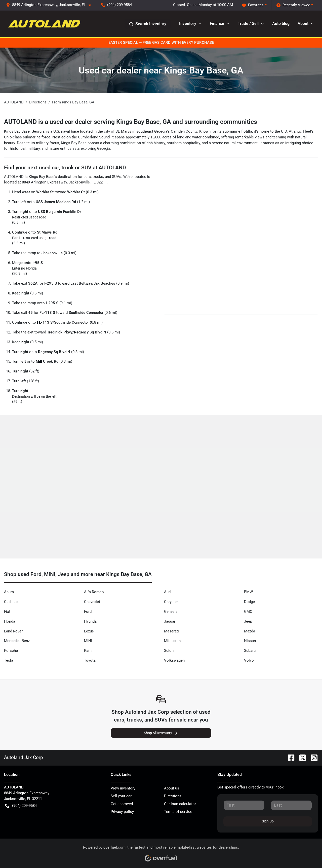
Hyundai (91, 621)
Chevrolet (92, 602)
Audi (168, 592)
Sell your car (121, 796)
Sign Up (268, 821)
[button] (51, 5)
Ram (88, 651)
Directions (173, 796)
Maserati (171, 631)
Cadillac (11, 602)
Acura (9, 592)
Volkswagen (174, 660)
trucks (98, 177)
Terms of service (178, 812)
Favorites (253, 5)
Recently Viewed (293, 5)
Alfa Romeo (94, 592)
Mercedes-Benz (17, 641)
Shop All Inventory (161, 733)
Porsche (11, 651)
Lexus (89, 631)
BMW (248, 592)
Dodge (249, 602)
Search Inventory (148, 24)
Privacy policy (122, 812)
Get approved (122, 804)
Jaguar (170, 621)
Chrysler (171, 602)
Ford (88, 612)
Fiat (7, 612)
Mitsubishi (173, 641)
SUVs (117, 177)
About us (172, 788)
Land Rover (13, 631)
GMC (248, 612)
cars (87, 177)
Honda (10, 621)
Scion (169, 651)
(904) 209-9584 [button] (116, 5)
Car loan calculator (180, 804)
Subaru (250, 651)
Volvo (249, 660)
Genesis (171, 612)
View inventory (123, 788)
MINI (88, 641)
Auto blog (281, 24)
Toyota (90, 660)
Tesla (9, 660)
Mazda (250, 631)
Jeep (248, 621)
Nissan (250, 641)
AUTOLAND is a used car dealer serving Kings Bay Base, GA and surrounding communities (131, 122)
